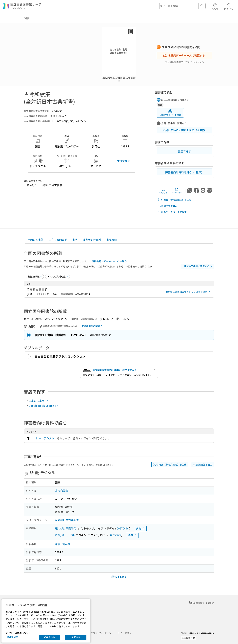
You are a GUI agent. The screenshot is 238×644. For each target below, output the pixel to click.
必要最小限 (49, 637)
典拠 (140, 529)
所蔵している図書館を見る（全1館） (185, 130)
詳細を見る (12, 637)
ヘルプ (215, 6)
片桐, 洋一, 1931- (65, 535)
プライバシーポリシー (102, 633)
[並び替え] (35, 276)
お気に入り (163, 191)
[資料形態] (58, 276)
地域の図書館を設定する (199, 266)
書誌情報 (112, 240)
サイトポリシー (126, 633)
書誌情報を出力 (167, 206)
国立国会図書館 (58, 240)
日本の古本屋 (39, 401)
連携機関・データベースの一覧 (110, 261)
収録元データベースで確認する (184, 55)
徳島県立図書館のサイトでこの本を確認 (188, 292)
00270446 (123, 528)
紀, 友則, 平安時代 (66, 528)
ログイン (229, 6)
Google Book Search (43, 406)
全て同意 (76, 637)
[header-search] (182, 6)
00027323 (115, 535)
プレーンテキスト (44, 438)
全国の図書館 (36, 240)
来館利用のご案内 (93, 326)
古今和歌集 (62, 490)
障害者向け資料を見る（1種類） (185, 172)
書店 (75, 240)
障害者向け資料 (92, 240)
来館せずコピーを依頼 (170, 113)
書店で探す (184, 151)
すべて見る (124, 161)
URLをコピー (177, 191)
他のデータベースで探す (172, 212)
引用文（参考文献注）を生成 (174, 200)
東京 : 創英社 (63, 544)
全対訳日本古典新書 (67, 520)
